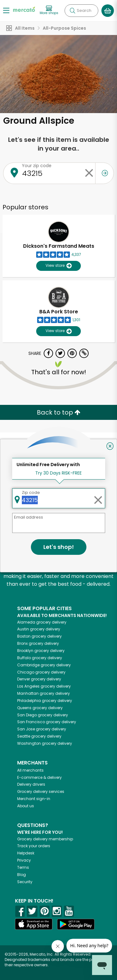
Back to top (59, 412)
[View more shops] (49, 10)
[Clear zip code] (89, 173)
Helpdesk (26, 853)
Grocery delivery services (41, 791)
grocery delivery (42, 622)
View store (58, 266)
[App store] (34, 924)
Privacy (24, 860)
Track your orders (34, 846)
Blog (22, 875)
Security (25, 882)
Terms (23, 867)
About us (26, 806)
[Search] (81, 11)
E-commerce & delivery (39, 777)
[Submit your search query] (72, 11)
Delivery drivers (31, 784)
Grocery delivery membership (45, 839)
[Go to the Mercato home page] (24, 9)
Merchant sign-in (34, 799)
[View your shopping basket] (108, 11)
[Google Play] (76, 924)
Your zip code (37, 166)
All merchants (30, 770)
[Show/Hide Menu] (6, 10)
